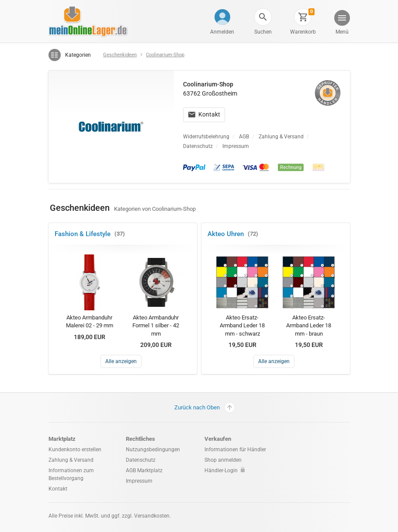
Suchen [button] (263, 32)
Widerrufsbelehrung (206, 137)
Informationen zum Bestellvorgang (71, 474)
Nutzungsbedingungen (153, 450)
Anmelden (222, 32)
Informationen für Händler (235, 450)
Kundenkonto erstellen (75, 450)
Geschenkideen (120, 55)
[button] (263, 17)
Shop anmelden (223, 460)
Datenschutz (198, 146)
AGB (244, 137)
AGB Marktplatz (144, 470)
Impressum (236, 146)
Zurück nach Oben (205, 407)
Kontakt (204, 114)
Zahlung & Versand (281, 137)
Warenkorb (303, 32)
